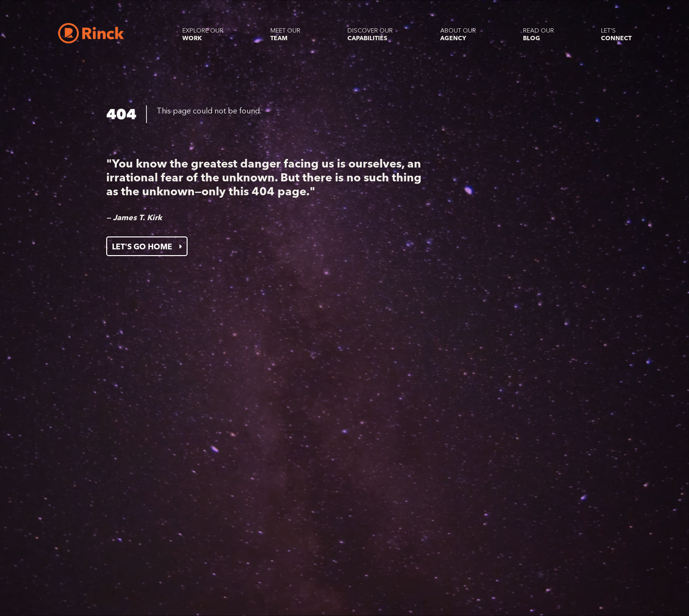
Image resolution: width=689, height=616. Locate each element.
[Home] (91, 33)
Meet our (285, 34)
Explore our (203, 34)
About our (458, 34)
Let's (616, 34)
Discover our (370, 34)
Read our (539, 34)
